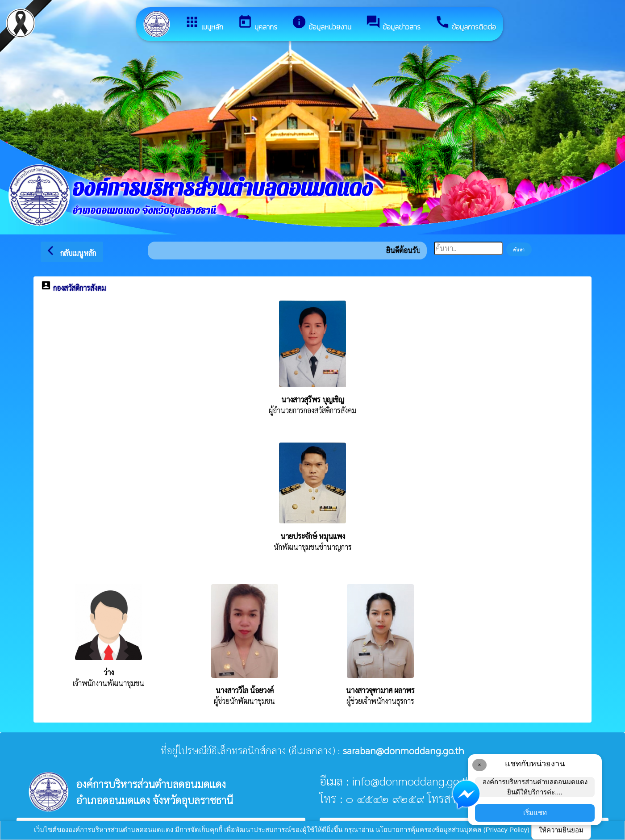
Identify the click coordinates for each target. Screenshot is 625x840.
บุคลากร (257, 23)
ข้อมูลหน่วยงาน (321, 23)
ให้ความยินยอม (561, 830)
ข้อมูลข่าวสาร (393, 23)
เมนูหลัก (204, 23)
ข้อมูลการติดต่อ (465, 23)
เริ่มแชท (535, 813)
